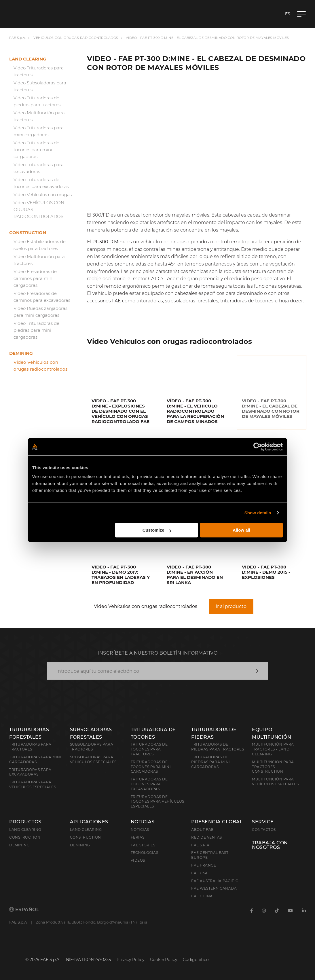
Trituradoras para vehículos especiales (33, 784)
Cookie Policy (164, 960)
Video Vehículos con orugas (43, 195)
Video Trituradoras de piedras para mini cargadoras (36, 330)
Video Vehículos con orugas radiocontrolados (41, 366)
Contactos (264, 830)
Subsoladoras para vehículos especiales (93, 759)
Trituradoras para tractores (30, 747)
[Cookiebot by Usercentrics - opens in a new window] (258, 447)
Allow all (241, 530)
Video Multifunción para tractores (39, 116)
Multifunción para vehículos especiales (275, 782)
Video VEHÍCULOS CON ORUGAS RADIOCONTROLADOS (39, 210)
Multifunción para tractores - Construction (273, 767)
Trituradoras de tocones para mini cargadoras (151, 767)
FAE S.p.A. (18, 38)
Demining (21, 353)
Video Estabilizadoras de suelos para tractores (40, 245)
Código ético (196, 960)
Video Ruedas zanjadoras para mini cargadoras (40, 312)
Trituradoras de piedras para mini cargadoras (211, 762)
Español (24, 910)
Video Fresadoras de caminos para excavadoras (42, 297)
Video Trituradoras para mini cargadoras (39, 131)
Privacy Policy (130, 960)
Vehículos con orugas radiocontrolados (76, 38)
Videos (138, 860)
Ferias (138, 837)
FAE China (202, 896)
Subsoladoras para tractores (92, 747)
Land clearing (28, 59)
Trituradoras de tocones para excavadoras (149, 784)
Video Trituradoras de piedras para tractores (37, 101)
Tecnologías (145, 853)
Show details (258, 513)
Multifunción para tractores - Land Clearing (273, 749)
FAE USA (200, 873)
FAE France (204, 865)
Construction (28, 233)
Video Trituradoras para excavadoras (39, 168)
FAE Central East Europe (210, 855)
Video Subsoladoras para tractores (40, 86)
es (288, 14)
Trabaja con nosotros (270, 845)
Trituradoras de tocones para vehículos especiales (157, 802)
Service (263, 822)
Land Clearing (86, 830)
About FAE (202, 830)
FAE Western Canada (214, 888)
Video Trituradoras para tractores (39, 71)
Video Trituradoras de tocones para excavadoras (41, 183)
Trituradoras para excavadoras (30, 772)
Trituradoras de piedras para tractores (218, 747)
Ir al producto (231, 606)
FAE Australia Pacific (215, 881)
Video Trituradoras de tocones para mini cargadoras (36, 150)
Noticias (143, 822)
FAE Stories (143, 845)
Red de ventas (207, 837)
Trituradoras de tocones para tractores (149, 749)
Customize (157, 530)
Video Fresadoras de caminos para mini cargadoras (35, 278)
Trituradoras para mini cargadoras (35, 759)
